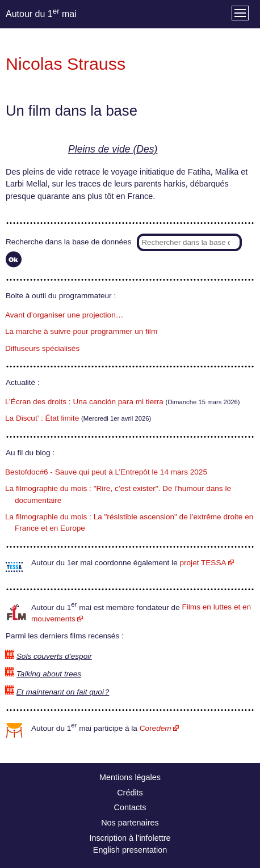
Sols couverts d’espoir (54, 656)
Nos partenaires (130, 823)
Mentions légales (130, 777)
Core (156, 728)
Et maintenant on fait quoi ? (63, 692)
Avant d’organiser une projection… (64, 315)
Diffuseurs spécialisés (42, 348)
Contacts (130, 807)
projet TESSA (203, 563)
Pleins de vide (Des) (113, 149)
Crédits (130, 793)
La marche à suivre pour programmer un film (81, 331)
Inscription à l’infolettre (130, 838)
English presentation (130, 850)
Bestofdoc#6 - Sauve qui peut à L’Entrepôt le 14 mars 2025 (106, 472)
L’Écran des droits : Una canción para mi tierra (84, 402)
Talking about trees (49, 674)
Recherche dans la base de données (68, 242)
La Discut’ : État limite (42, 418)
